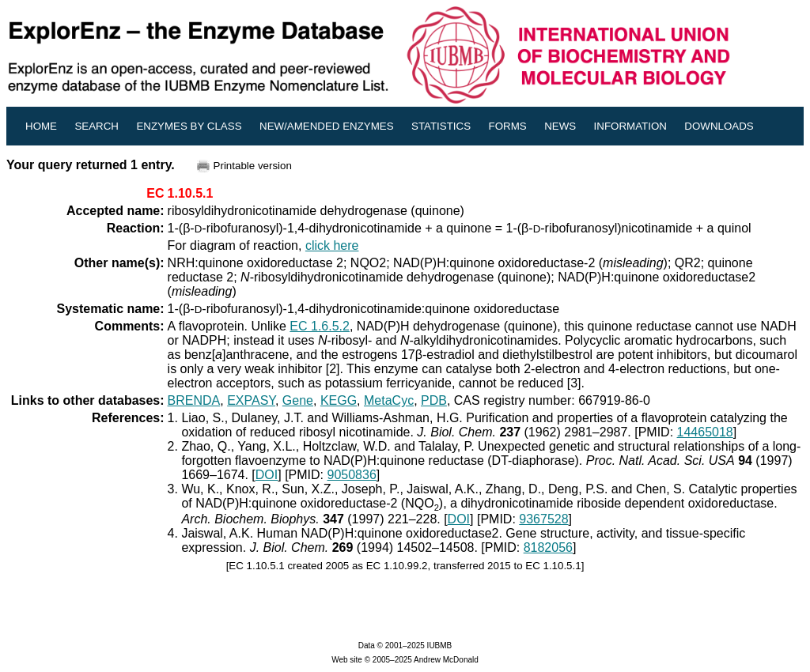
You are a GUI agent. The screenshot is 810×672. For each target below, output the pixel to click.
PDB (434, 400)
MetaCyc (389, 400)
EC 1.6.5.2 (320, 326)
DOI (267, 475)
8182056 (548, 547)
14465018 (705, 432)
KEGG (339, 400)
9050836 (352, 475)
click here (332, 245)
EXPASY (251, 400)
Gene (298, 400)
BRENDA (194, 400)
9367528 (543, 519)
